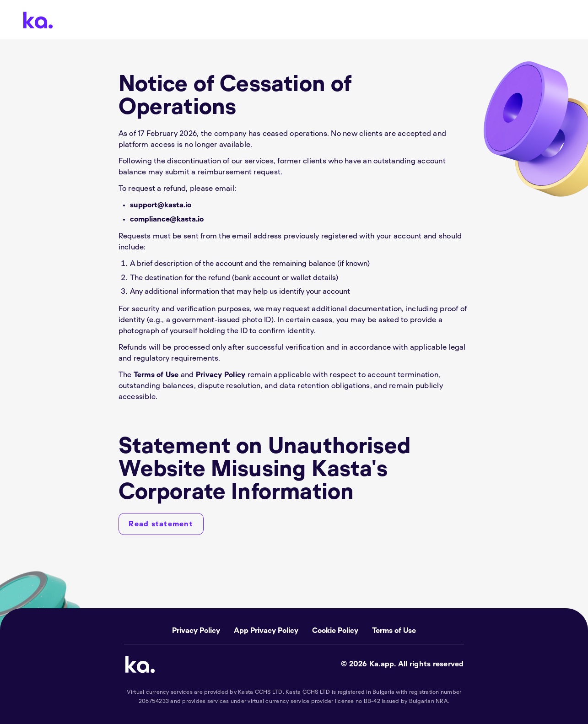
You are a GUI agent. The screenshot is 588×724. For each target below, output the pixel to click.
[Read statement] (161, 524)
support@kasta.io (161, 205)
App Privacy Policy (266, 631)
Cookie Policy (335, 631)
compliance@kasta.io (167, 219)
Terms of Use (156, 375)
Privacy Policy (221, 375)
